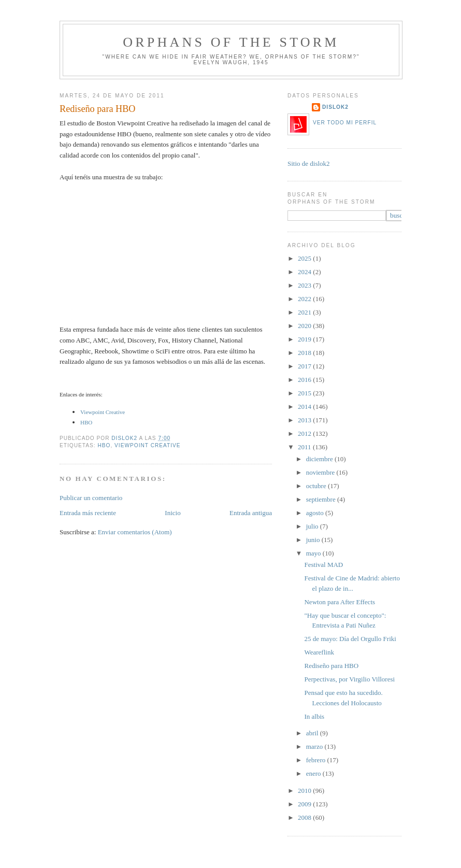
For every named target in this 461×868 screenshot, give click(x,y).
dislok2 (125, 438)
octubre (317, 486)
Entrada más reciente (88, 513)
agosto (316, 513)
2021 (305, 312)
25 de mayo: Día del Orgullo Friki (350, 639)
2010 (305, 791)
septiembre (322, 499)
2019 (305, 339)
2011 (305, 447)
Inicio (172, 513)
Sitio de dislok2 (309, 163)
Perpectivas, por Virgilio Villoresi (349, 679)
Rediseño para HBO (331, 666)
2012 (305, 433)
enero (314, 773)
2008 (305, 817)
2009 (305, 804)
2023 (305, 285)
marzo (315, 746)
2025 (305, 258)
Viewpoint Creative (148, 445)
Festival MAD (323, 565)
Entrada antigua (251, 513)
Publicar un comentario (91, 498)
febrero (317, 760)
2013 (305, 420)
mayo (314, 553)
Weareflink (319, 652)
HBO (86, 422)
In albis (314, 716)
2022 (305, 299)
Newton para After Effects (340, 602)
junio (314, 540)
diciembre (320, 459)
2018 (305, 353)
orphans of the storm (231, 42)
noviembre (321, 472)
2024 (305, 272)
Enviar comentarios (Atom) (135, 532)
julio (313, 526)
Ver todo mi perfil (345, 123)
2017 (305, 366)
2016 (305, 380)
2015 (305, 393)
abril (313, 733)
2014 (305, 407)
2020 (305, 326)
